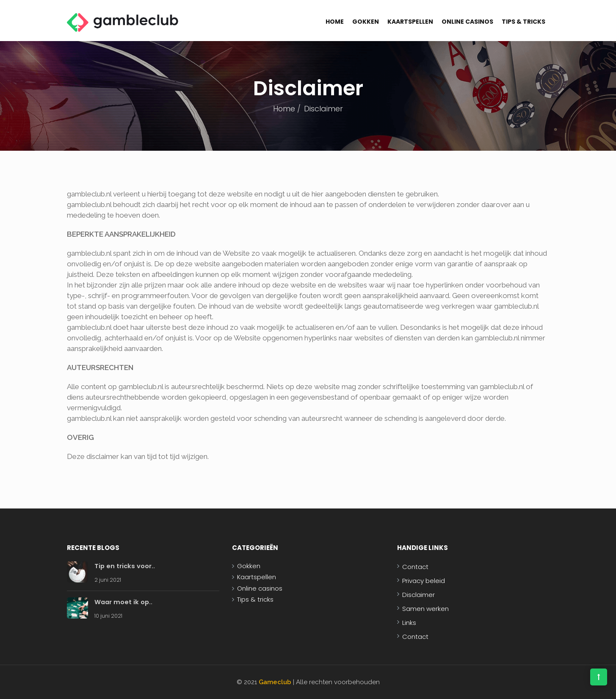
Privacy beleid (424, 581)
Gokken (366, 22)
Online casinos (467, 22)
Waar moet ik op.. (124, 602)
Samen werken (425, 609)
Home (335, 22)
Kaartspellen (410, 22)
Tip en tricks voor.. (125, 566)
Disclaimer (418, 595)
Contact (415, 567)
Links (409, 623)
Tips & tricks (523, 22)
